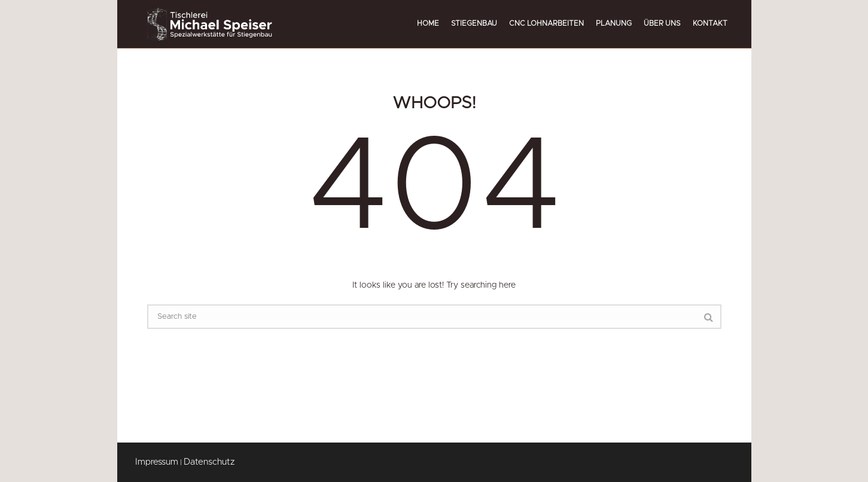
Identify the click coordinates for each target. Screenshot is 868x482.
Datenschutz (209, 462)
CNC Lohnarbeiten (546, 23)
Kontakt (710, 23)
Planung (614, 23)
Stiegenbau (474, 23)
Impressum (157, 462)
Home (428, 23)
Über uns (662, 23)
